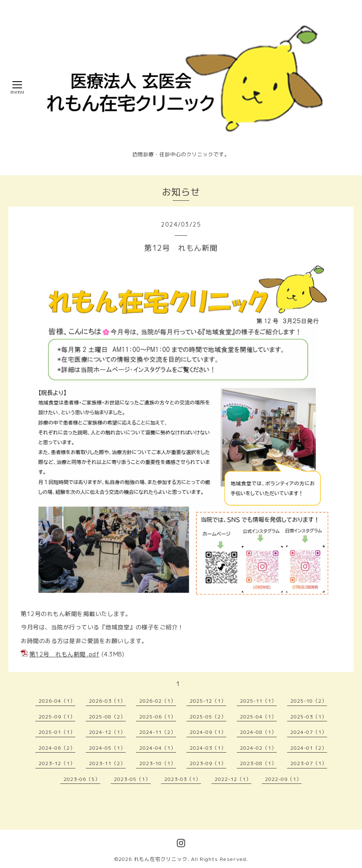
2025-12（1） (208, 701)
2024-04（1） (158, 748)
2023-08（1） (258, 763)
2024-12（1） (107, 732)
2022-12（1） (233, 779)
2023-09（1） (208, 763)
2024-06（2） (57, 748)
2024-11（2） (158, 732)
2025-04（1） (258, 717)
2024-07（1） (309, 732)
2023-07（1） (309, 763)
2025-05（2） (208, 717)
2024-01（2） (309, 748)
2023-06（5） (82, 779)
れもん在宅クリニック (161, 859)
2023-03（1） (183, 779)
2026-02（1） (158, 701)
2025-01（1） (57, 732)
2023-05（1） (132, 779)
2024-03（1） (208, 748)
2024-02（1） (258, 748)
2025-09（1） (57, 717)
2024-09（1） (208, 732)
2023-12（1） (57, 763)
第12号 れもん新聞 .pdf (65, 654)
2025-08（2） (107, 717)
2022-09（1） (283, 779)
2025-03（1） (309, 717)
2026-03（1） (107, 701)
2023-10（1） (158, 763)
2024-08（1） (258, 732)
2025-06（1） (158, 717)
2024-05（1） (107, 748)
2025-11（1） (258, 701)
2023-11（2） (107, 763)
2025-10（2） (309, 701)
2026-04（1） (57, 701)
